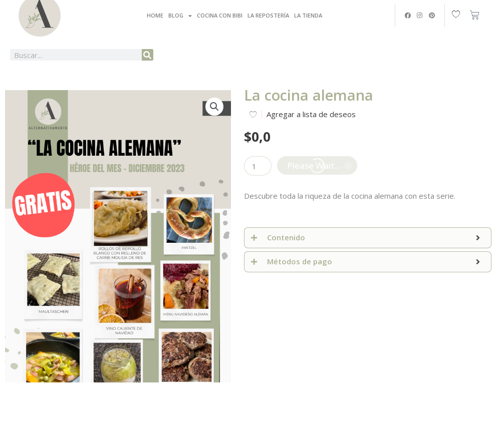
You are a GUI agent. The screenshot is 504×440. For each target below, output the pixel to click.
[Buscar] (148, 55)
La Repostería (268, 15)
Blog (180, 16)
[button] (214, 107)
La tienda (308, 15)
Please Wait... (314, 165)
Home (155, 15)
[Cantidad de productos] (258, 166)
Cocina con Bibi (220, 15)
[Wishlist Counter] (458, 14)
